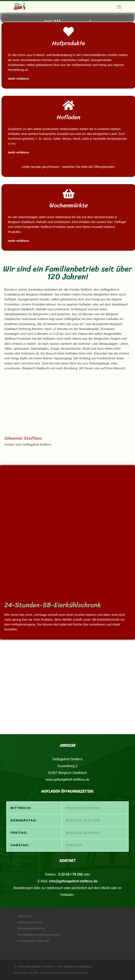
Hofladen (69, 117)
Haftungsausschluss (30, 922)
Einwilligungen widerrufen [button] (33, 941)
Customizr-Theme (76, 973)
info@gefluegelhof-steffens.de (73, 881)
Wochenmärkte (69, 205)
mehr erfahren (18, 79)
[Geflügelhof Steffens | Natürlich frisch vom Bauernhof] (20, 6)
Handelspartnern (16, 314)
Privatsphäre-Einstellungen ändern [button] (39, 935)
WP (36, 973)
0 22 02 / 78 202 (70, 874)
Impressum (24, 916)
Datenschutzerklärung (31, 928)
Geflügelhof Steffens (40, 967)
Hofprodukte (69, 43)
